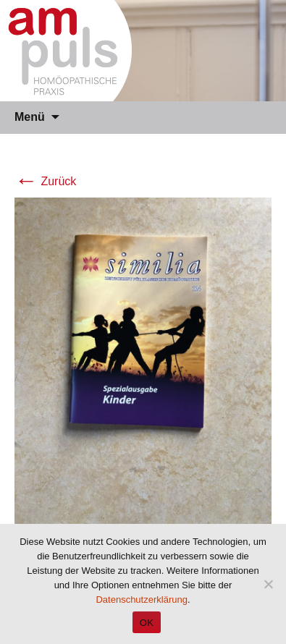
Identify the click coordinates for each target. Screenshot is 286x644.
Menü (30, 117)
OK (147, 623)
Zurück (45, 181)
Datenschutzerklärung (141, 599)
